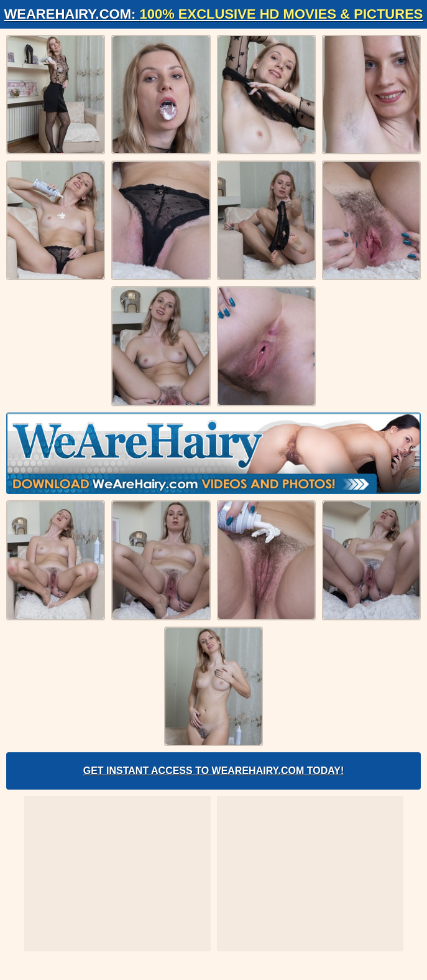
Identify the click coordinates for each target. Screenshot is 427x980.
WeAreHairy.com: (214, 14)
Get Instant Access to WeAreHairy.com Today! (214, 771)
